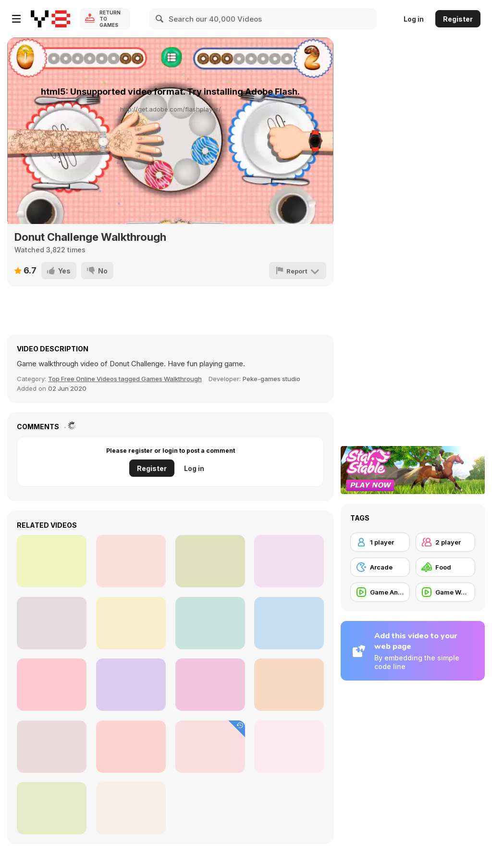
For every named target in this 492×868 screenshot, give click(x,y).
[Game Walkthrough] (445, 592)
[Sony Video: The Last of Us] (289, 561)
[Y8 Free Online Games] (50, 19)
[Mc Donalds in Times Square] (289, 623)
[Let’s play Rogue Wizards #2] (131, 623)
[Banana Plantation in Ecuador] (52, 808)
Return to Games (110, 19)
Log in (414, 19)
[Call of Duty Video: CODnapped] (210, 623)
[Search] (160, 19)
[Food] (445, 567)
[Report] (298, 271)
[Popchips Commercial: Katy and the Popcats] (52, 623)
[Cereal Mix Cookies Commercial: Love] (131, 747)
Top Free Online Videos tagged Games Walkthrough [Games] (125, 379)
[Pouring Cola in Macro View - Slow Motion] (210, 685)
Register (458, 19)
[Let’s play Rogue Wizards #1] (210, 561)
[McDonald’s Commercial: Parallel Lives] (131, 561)
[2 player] (445, 542)
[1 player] (380, 542)
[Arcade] (380, 567)
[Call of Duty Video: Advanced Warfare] (131, 685)
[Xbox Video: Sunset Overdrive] (52, 561)
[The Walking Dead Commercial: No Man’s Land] (289, 747)
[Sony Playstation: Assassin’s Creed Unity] (52, 747)
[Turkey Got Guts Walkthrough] (210, 747)
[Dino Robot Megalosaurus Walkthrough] (289, 685)
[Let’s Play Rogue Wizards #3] (52, 685)
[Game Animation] (380, 592)
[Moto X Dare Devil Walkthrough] (131, 808)
